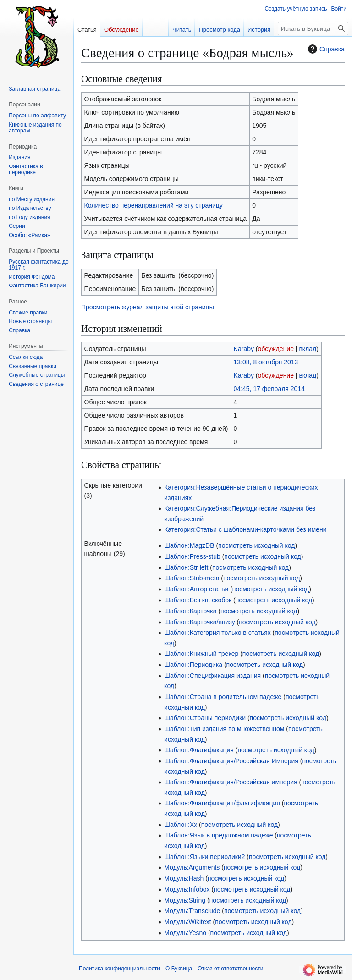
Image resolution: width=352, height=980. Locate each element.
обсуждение (276, 349)
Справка (325, 49)
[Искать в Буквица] (313, 29)
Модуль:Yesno (185, 933)
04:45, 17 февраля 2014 (269, 389)
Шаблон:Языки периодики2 (204, 857)
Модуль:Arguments (192, 867)
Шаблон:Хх (181, 825)
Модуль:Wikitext (188, 922)
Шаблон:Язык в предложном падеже (218, 835)
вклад (308, 349)
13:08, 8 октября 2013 (266, 362)
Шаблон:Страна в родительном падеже (223, 697)
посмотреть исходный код (256, 545)
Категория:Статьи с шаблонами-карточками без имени (245, 529)
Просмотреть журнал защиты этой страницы (148, 307)
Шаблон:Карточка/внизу (200, 622)
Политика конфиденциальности (119, 969)
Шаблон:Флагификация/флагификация (222, 803)
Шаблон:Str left (186, 567)
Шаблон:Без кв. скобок (198, 600)
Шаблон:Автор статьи (196, 589)
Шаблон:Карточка (190, 611)
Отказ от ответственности (230, 969)
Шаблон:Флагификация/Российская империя (231, 782)
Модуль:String (185, 900)
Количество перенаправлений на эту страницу (154, 205)
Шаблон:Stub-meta (192, 578)
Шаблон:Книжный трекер (201, 654)
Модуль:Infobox (187, 889)
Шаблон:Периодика (193, 665)
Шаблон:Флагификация (199, 750)
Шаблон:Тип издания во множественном (224, 729)
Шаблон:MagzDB (189, 545)
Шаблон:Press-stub (192, 556)
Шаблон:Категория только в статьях (217, 633)
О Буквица (179, 969)
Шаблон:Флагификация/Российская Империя (231, 761)
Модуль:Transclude (192, 911)
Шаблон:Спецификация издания (212, 676)
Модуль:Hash (184, 878)
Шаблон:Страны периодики (205, 718)
